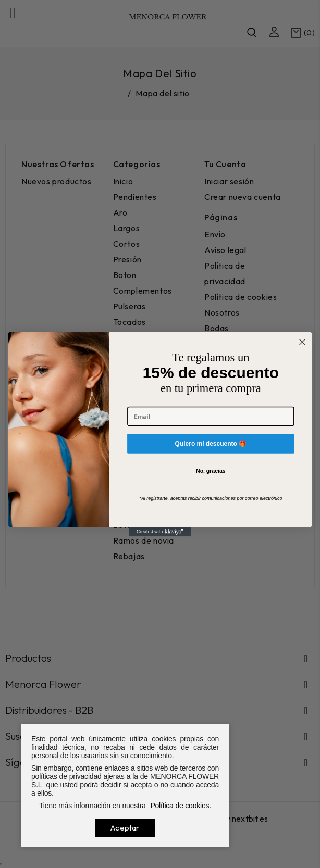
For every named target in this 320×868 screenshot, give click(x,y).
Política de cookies (180, 806)
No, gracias (211, 471)
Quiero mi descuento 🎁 (211, 443)
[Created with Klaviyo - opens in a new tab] (160, 532)
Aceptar (125, 828)
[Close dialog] (302, 342)
